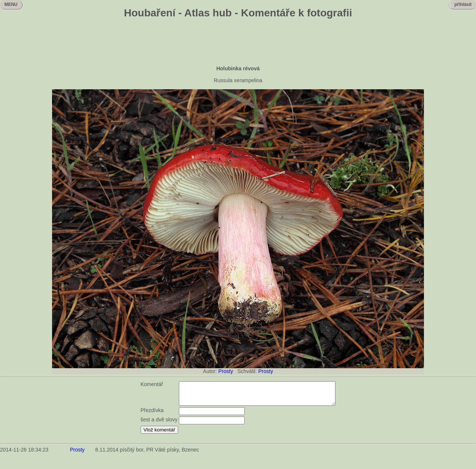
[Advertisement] (238, 43)
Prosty (226, 371)
